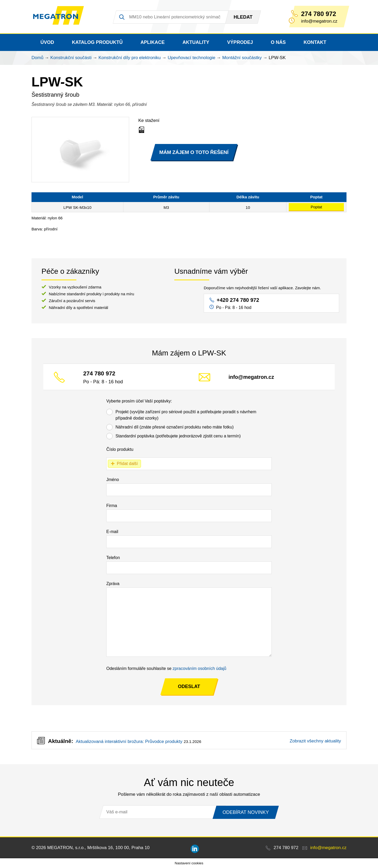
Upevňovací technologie (191, 58)
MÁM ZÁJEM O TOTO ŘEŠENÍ (194, 152)
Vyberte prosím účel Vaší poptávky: (139, 401)
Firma (112, 506)
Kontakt (315, 42)
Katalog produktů (97, 42)
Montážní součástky (242, 58)
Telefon (113, 558)
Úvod (47, 42)
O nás (278, 42)
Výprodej (240, 42)
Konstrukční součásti (71, 58)
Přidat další (127, 464)
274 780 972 (319, 14)
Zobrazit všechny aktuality (315, 741)
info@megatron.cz (251, 377)
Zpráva (113, 584)
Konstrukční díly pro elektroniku (130, 58)
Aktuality (196, 42)
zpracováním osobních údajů (200, 668)
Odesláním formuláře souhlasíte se (166, 668)
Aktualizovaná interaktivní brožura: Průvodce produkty (129, 742)
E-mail (112, 532)
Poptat (316, 207)
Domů (37, 58)
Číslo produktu (120, 449)
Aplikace (153, 42)
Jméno (113, 480)
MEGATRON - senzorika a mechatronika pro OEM (62, 17)
